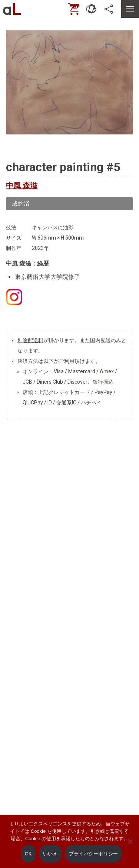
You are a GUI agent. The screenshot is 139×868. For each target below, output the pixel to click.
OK (28, 854)
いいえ (50, 854)
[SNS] (109, 9)
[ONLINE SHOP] (74, 9)
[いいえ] (130, 847)
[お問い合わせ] (92, 9)
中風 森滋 (22, 186)
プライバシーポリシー (94, 854)
